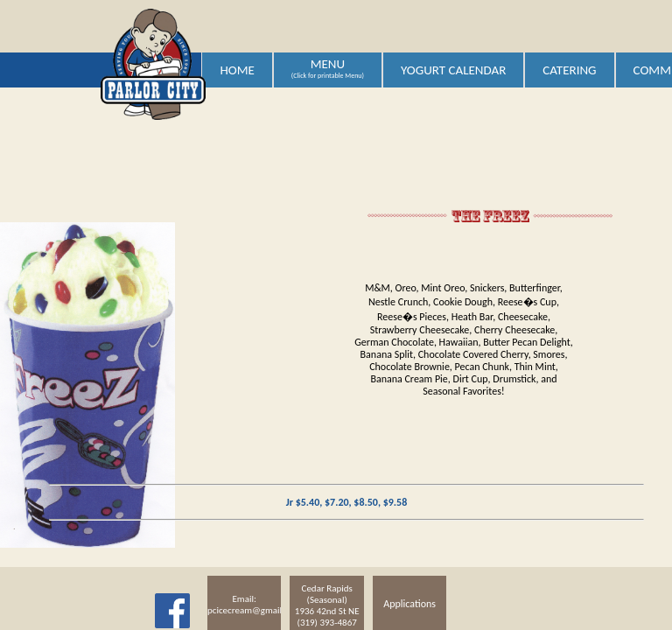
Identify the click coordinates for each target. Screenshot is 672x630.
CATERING (569, 70)
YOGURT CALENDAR (453, 70)
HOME (237, 70)
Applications (409, 604)
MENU (328, 69)
